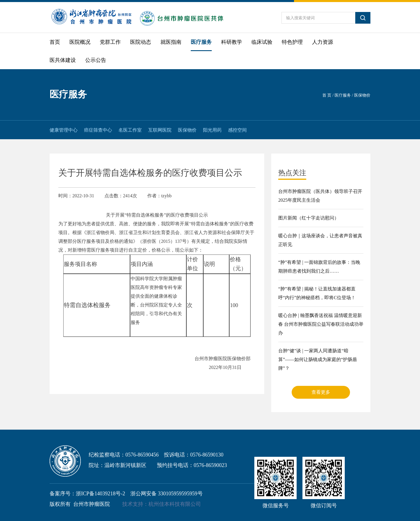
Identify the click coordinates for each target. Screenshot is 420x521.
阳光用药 (212, 130)
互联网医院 (160, 130)
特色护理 (292, 42)
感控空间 (237, 130)
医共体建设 (63, 60)
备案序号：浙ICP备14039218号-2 (87, 494)
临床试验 (262, 42)
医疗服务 (201, 42)
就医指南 (171, 42)
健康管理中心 (64, 130)
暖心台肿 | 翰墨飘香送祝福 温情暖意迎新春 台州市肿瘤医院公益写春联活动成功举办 (321, 324)
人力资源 (323, 42)
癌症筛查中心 (98, 130)
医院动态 (141, 42)
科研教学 (232, 42)
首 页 (327, 95)
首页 (55, 42)
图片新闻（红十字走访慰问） (309, 218)
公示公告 (96, 60)
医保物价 (187, 130)
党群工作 (110, 42)
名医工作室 (130, 130)
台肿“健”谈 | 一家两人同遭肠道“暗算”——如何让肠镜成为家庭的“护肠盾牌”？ (318, 359)
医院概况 (80, 42)
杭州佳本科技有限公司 (175, 504)
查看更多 (321, 392)
